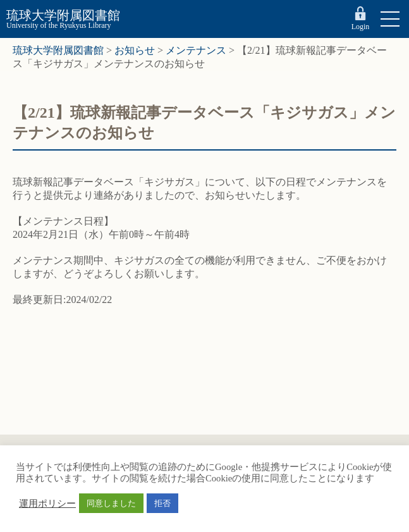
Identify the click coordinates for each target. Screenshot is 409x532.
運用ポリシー (47, 504)
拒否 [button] (162, 503)
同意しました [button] (111, 503)
